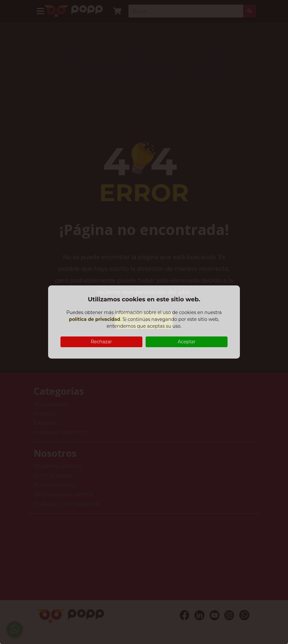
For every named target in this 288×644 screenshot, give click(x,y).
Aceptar (187, 342)
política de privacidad (95, 319)
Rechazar (101, 342)
